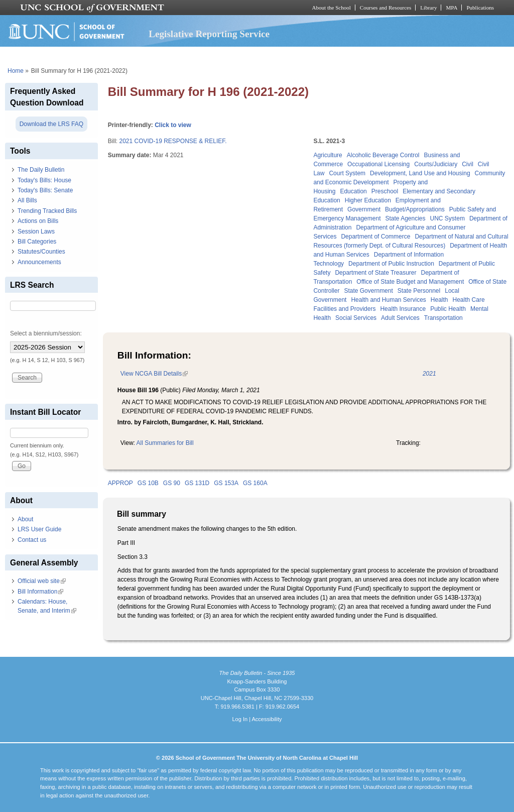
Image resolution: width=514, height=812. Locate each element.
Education (353, 191)
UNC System (447, 218)
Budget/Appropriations (415, 209)
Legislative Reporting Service (209, 34)
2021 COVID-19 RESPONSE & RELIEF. (173, 141)
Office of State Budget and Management (410, 282)
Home (16, 71)
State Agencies (405, 218)
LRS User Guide (39, 529)
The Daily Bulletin (41, 170)
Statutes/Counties (41, 252)
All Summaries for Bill (165, 443)
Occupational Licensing (378, 164)
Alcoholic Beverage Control (383, 155)
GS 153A (226, 483)
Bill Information (40, 592)
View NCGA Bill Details (154, 374)
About (25, 519)
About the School (332, 8)
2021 (429, 374)
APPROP (120, 483)
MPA (452, 8)
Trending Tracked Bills (47, 211)
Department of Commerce (375, 237)
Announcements (39, 262)
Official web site (42, 581)
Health (439, 300)
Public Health (448, 309)
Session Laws (36, 231)
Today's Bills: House (44, 180)
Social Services (356, 318)
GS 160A (255, 483)
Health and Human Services (388, 300)
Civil (468, 164)
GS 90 (172, 483)
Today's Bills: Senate (45, 190)
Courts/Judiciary (436, 164)
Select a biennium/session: (46, 333)
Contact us (32, 540)
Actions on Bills (38, 221)
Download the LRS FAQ (51, 124)
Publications (480, 8)
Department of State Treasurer (375, 273)
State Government (368, 291)
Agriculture (328, 155)
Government (364, 209)
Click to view (173, 125)
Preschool (385, 191)
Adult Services (400, 318)
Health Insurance (403, 309)
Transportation (443, 318)
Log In (240, 719)
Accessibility (267, 719)
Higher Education (368, 200)
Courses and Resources (385, 8)
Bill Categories (37, 242)
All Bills (27, 200)
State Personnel (419, 291)
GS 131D (197, 483)
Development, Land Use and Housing (420, 173)
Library (428, 8)
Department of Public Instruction (391, 264)
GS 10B (148, 483)
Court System (347, 173)
